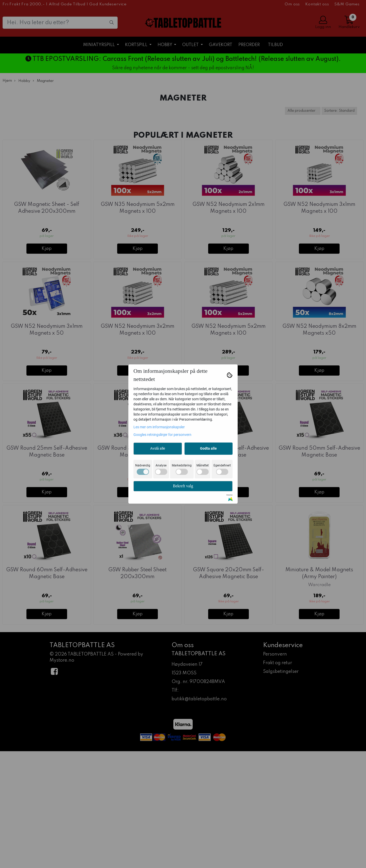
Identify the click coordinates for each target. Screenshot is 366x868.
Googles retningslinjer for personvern (162, 435)
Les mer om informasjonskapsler (159, 427)
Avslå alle (158, 448)
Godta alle (208, 448)
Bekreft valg (183, 486)
